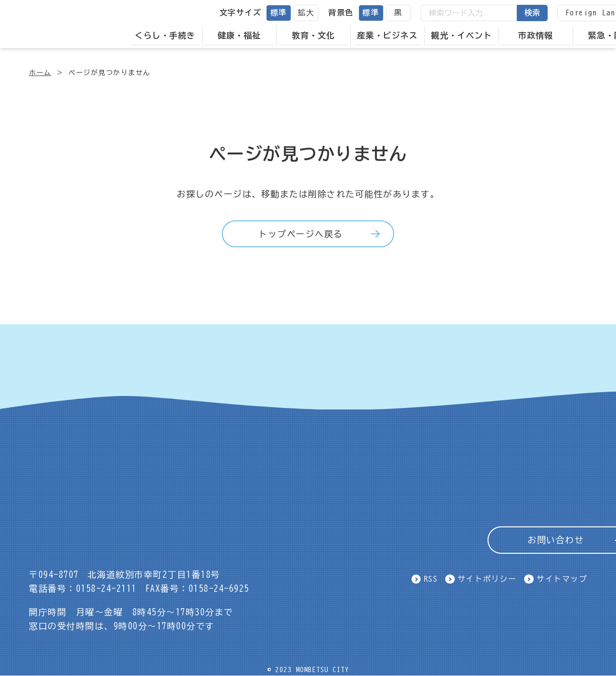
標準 (281, 13)
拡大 (308, 13)
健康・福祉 (242, 35)
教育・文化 (316, 35)
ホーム (40, 73)
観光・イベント (464, 35)
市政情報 (538, 35)
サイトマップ (562, 579)
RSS (431, 579)
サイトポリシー (487, 579)
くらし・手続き (167, 35)
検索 (534, 13)
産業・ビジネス (390, 35)
